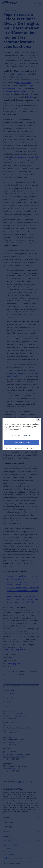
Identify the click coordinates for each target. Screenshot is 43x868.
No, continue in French (21, 435)
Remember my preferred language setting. (20, 448)
